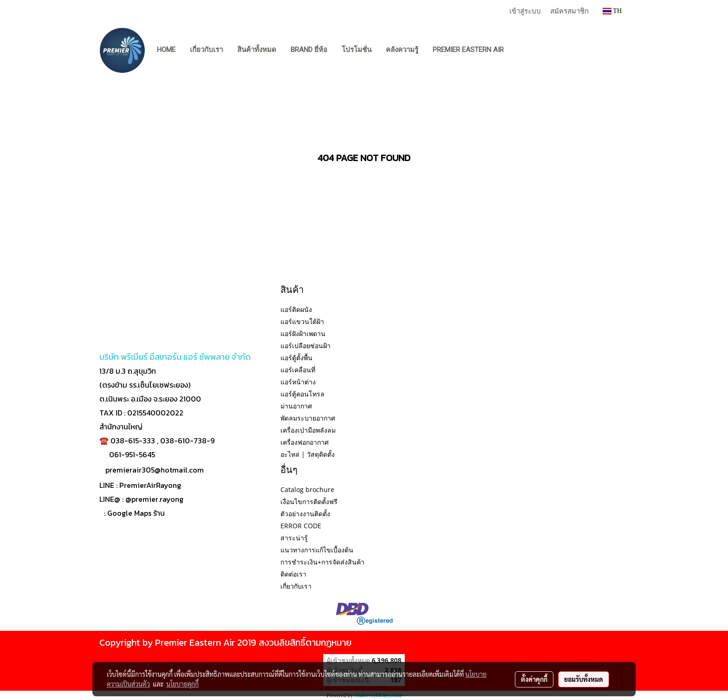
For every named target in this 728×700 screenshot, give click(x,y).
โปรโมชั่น (357, 50)
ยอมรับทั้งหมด (584, 679)
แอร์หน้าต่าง (298, 382)
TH (612, 11)
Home (166, 50)
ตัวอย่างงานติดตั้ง (305, 514)
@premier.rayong (154, 499)
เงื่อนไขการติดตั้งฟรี (309, 502)
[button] (520, 50)
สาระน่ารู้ (294, 538)
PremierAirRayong (150, 485)
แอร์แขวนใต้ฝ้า (302, 321)
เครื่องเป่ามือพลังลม (308, 430)
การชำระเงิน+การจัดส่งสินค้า (322, 562)
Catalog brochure (307, 489)
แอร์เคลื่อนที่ (298, 370)
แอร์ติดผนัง (296, 309)
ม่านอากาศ (296, 406)
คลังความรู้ (402, 50)
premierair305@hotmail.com (155, 470)
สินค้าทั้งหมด (257, 50)
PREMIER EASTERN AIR (468, 50)
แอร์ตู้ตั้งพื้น (296, 358)
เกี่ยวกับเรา (206, 50)
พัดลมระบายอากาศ (308, 418)
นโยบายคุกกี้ (182, 684)
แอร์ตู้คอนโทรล (302, 394)
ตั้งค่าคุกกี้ (534, 679)
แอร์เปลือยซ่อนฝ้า (305, 346)
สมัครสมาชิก (569, 11)
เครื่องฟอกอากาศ (305, 442)
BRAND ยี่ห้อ (309, 50)
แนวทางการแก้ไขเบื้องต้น (317, 550)
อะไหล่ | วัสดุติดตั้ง (308, 454)
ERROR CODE (301, 526)
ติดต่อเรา (293, 574)
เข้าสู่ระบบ (525, 11)
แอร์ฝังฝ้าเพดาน (303, 334)
